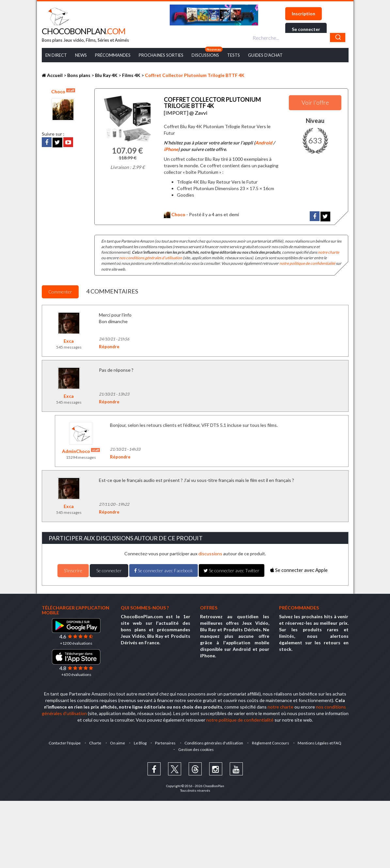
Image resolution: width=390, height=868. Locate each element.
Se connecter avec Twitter (232, 569)
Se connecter (306, 29)
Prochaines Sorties (161, 55)
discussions (210, 553)
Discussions (205, 55)
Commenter (60, 290)
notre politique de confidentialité (307, 262)
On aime (117, 742)
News (81, 55)
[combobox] (298, 37)
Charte (94, 742)
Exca (69, 340)
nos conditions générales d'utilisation (151, 257)
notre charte (328, 251)
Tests (234, 55)
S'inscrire (73, 569)
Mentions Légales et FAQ (321, 742)
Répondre (109, 345)
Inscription (304, 14)
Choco (63, 91)
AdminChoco (81, 450)
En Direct (56, 55)
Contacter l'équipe (63, 742)
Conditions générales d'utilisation (214, 742)
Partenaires (166, 742)
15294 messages (81, 456)
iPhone (171, 148)
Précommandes (113, 55)
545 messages (69, 346)
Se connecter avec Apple (299, 569)
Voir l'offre (315, 102)
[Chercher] (338, 37)
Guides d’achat (265, 55)
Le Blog (140, 742)
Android (264, 142)
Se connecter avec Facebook (164, 569)
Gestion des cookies (196, 748)
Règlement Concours (272, 742)
